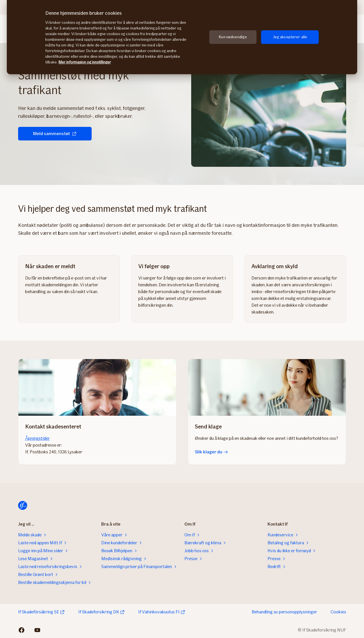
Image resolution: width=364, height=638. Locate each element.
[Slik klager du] (267, 387)
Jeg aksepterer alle (290, 37)
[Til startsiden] (23, 505)
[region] (182, 37)
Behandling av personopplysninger (284, 612)
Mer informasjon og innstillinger (85, 62)
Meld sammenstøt (55, 134)
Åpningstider (37, 438)
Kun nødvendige (233, 37)
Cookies (338, 612)
